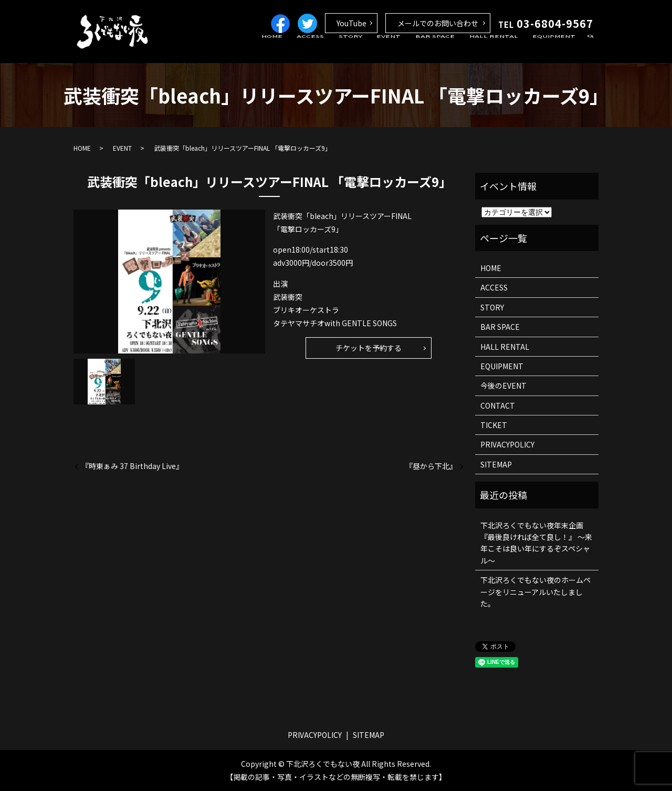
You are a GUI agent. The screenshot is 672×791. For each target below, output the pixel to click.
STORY (376, 49)
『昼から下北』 (431, 466)
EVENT (408, 49)
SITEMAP (496, 464)
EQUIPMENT (557, 49)
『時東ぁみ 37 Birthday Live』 (132, 466)
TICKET (494, 425)
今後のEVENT (503, 386)
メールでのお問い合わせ (438, 23)
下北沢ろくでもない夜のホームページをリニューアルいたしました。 (535, 592)
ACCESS (342, 49)
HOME (309, 49)
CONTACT (498, 405)
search (591, 49)
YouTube (351, 23)
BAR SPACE (449, 49)
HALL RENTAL (502, 49)
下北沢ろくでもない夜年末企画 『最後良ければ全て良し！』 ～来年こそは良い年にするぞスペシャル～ (536, 543)
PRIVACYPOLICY (507, 444)
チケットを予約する (369, 348)
